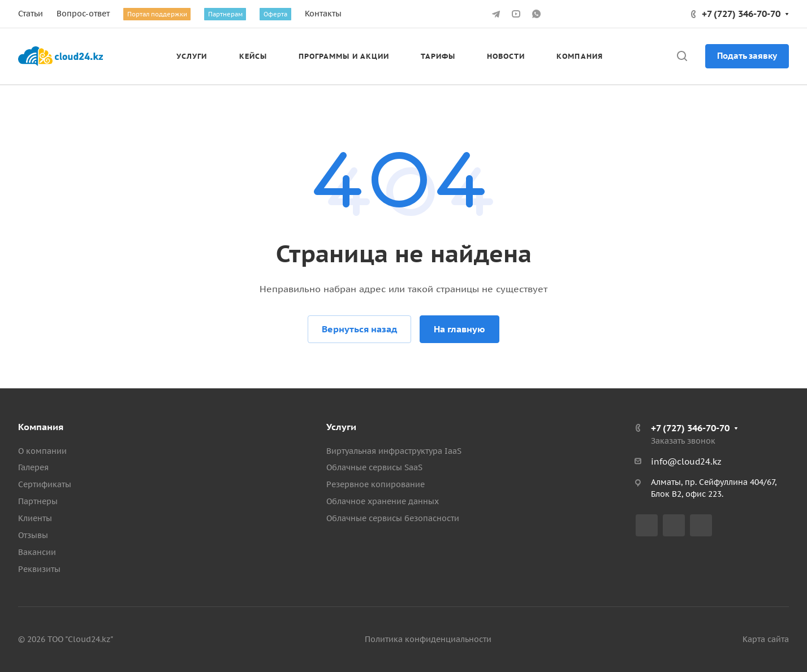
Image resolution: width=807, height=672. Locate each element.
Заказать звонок (683, 441)
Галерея (33, 467)
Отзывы (33, 535)
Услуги (341, 427)
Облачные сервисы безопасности (393, 518)
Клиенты (35, 518)
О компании (42, 451)
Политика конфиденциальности (428, 639)
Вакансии (37, 552)
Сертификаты (45, 484)
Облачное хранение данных (383, 501)
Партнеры (38, 501)
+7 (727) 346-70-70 (741, 14)
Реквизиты (39, 569)
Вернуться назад (359, 329)
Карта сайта (766, 639)
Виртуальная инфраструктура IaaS (394, 451)
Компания (41, 427)
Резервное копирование (376, 484)
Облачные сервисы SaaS (374, 467)
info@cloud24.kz (686, 461)
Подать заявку (747, 56)
